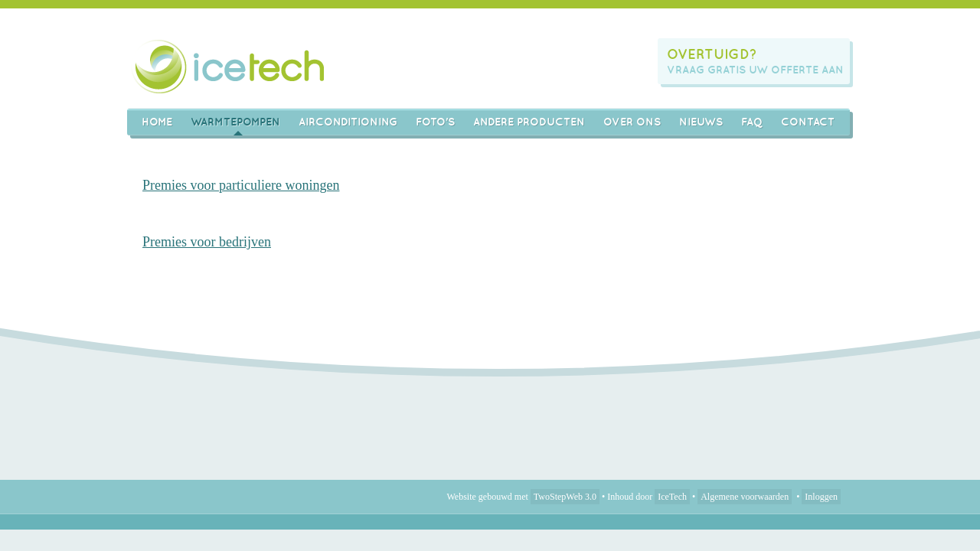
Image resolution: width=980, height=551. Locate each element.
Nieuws (701, 122)
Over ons (632, 122)
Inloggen (821, 497)
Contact (808, 122)
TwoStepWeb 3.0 (565, 497)
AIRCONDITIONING (348, 122)
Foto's (435, 122)
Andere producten (529, 122)
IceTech (672, 497)
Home (157, 122)
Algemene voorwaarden (745, 497)
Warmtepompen (235, 122)
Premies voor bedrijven (207, 242)
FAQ (752, 122)
